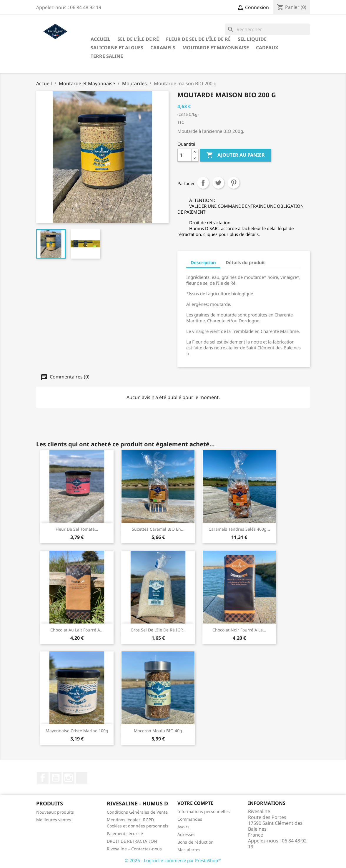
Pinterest (234, 183)
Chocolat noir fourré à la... (239, 630)
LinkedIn (81, 778)
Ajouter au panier (236, 155)
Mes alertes (189, 850)
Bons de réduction (196, 842)
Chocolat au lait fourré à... (77, 630)
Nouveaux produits (55, 812)
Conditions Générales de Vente (137, 812)
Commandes (190, 819)
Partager (203, 183)
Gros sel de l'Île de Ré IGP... (158, 630)
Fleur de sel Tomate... (77, 529)
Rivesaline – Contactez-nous (134, 849)
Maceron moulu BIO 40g (158, 731)
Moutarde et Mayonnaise (216, 48)
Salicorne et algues (117, 48)
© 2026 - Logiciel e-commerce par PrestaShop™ (173, 860)
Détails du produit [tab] (245, 262)
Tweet (218, 183)
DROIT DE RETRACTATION (132, 841)
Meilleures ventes (54, 820)
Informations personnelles (204, 811)
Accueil (100, 39)
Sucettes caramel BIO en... (158, 529)
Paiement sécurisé (125, 833)
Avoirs (183, 827)
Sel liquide (252, 39)
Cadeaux (267, 48)
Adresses (186, 834)
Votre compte (195, 803)
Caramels (163, 48)
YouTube (56, 778)
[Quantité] (184, 155)
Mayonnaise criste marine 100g (77, 731)
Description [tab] (203, 262)
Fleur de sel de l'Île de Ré (198, 39)
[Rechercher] (267, 29)
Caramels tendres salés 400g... (239, 529)
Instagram (69, 778)
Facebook (43, 778)
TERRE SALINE (107, 56)
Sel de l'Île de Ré (138, 39)
